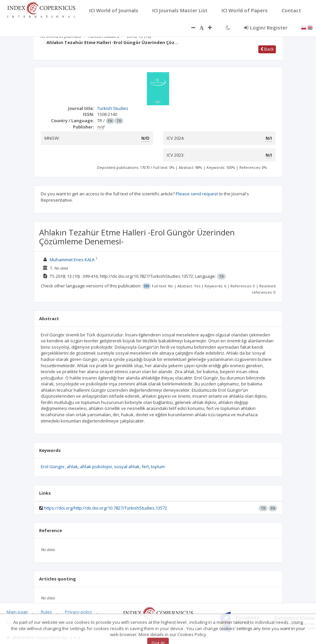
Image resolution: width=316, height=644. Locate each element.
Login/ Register (266, 27)
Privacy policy (79, 612)
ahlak (72, 467)
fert (145, 467)
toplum (158, 467)
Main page (17, 612)
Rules (46, 612)
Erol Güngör (53, 467)
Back (267, 49)
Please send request (197, 194)
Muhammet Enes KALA (72, 260)
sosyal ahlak (127, 467)
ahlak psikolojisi (96, 467)
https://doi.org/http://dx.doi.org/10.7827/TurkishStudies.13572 (105, 508)
